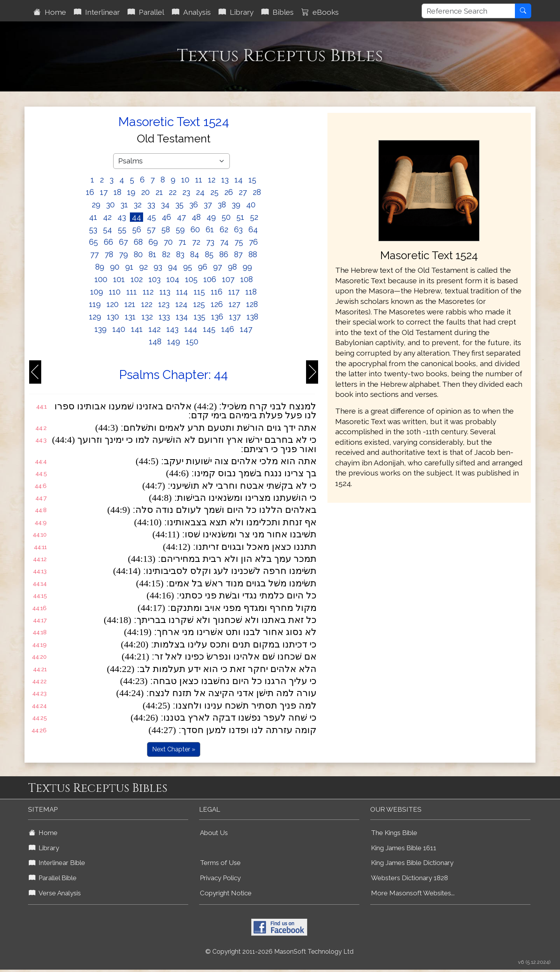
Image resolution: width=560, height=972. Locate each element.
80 (138, 254)
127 (234, 304)
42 (107, 217)
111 (132, 292)
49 (211, 217)
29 (96, 205)
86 (224, 254)
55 (122, 230)
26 (229, 192)
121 (130, 304)
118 (251, 292)
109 (97, 292)
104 (173, 279)
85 (209, 254)
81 (152, 254)
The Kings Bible (394, 833)
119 (95, 304)
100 (101, 279)
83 (180, 254)
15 (252, 180)
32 (138, 205)
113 (165, 292)
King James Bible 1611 (404, 848)
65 (94, 242)
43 (122, 217)
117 (234, 292)
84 (195, 254)
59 (180, 230)
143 (172, 329)
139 (101, 329)
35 (179, 205)
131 (130, 317)
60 (195, 230)
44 (136, 217)
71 (182, 242)
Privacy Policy (220, 878)
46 (166, 217)
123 (164, 304)
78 (109, 254)
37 (208, 205)
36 (194, 205)
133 (164, 317)
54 (108, 230)
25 (214, 192)
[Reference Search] (468, 11)
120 (113, 304)
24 (200, 192)
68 (138, 242)
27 (243, 192)
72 (196, 242)
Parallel (146, 12)
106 (210, 279)
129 (95, 317)
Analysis (191, 12)
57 (151, 230)
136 (217, 317)
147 (246, 329)
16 (90, 192)
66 (108, 242)
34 (165, 205)
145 (209, 329)
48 (196, 217)
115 (199, 292)
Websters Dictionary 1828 (409, 878)
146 (228, 329)
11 (199, 180)
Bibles (277, 12)
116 (217, 292)
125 (199, 304)
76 (253, 242)
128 (252, 304)
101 (119, 279)
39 (236, 205)
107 (228, 279)
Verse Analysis (55, 893)
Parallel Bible (53, 878)
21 (159, 192)
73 (210, 242)
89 (100, 267)
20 (145, 192)
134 (182, 317)
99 (247, 267)
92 (143, 267)
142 (155, 329)
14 (239, 180)
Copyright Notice (226, 893)
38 (222, 205)
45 (151, 217)
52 (254, 217)
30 (110, 205)
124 (181, 304)
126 (217, 304)
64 (253, 230)
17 (104, 192)
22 (173, 192)
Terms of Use (220, 863)
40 (251, 205)
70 (168, 242)
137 (235, 317)
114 (182, 292)
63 (238, 230)
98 (232, 267)
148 (155, 342)
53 (93, 230)
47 (181, 217)
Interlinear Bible (57, 863)
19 (131, 192)
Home (50, 12)
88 (253, 254)
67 (123, 242)
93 (158, 267)
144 (191, 329)
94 (173, 267)
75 (239, 242)
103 (155, 279)
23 (186, 192)
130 (113, 317)
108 (247, 279)
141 (137, 329)
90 (115, 267)
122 (147, 304)
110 (115, 292)
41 (93, 217)
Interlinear (97, 12)
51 (240, 217)
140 (119, 329)
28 (257, 192)
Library (236, 12)
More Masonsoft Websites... (413, 893)
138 (252, 317)
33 (151, 205)
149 (174, 342)
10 (185, 180)
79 (123, 254)
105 (191, 279)
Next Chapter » (174, 749)
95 (188, 267)
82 (166, 254)
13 (225, 180)
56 (137, 230)
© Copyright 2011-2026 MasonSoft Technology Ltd (279, 952)
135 (199, 317)
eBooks (320, 12)
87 (238, 254)
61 (210, 230)
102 (137, 279)
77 (94, 254)
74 (224, 242)
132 (147, 317)
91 (129, 267)
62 (224, 230)
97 (218, 267)
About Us (214, 833)
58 (166, 230)
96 (203, 267)
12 (212, 180)
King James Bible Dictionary (412, 863)
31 (124, 205)
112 (148, 292)
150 (192, 342)
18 (117, 192)
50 (226, 217)
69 (153, 242)
